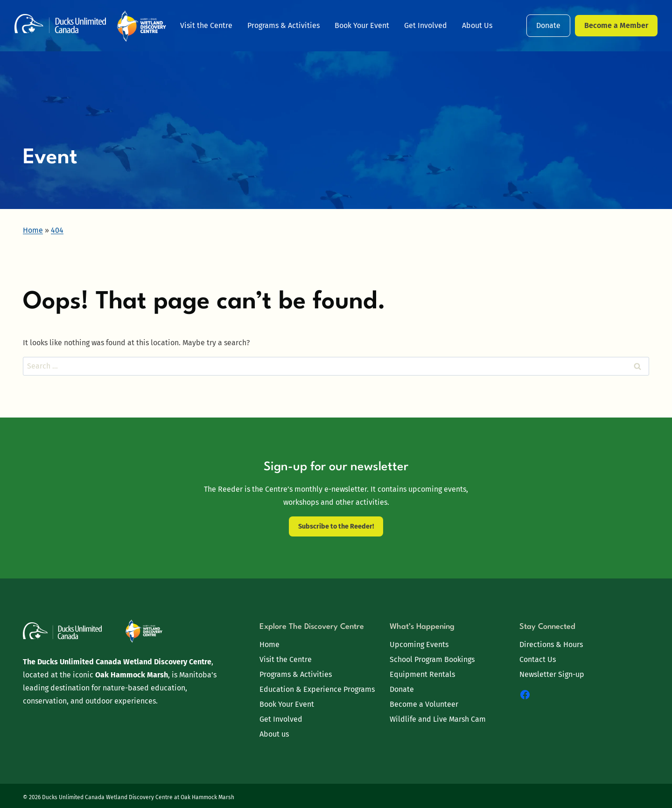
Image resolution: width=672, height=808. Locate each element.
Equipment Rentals (422, 674)
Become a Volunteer (424, 704)
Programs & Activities (283, 25)
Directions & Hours (551, 644)
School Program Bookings (432, 659)
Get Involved (426, 25)
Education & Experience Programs (317, 689)
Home (269, 644)
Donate (548, 25)
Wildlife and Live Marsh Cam (438, 719)
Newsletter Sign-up (552, 674)
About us (274, 734)
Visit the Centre (206, 25)
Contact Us (538, 659)
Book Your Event (362, 25)
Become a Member (616, 25)
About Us (477, 25)
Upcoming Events (419, 644)
